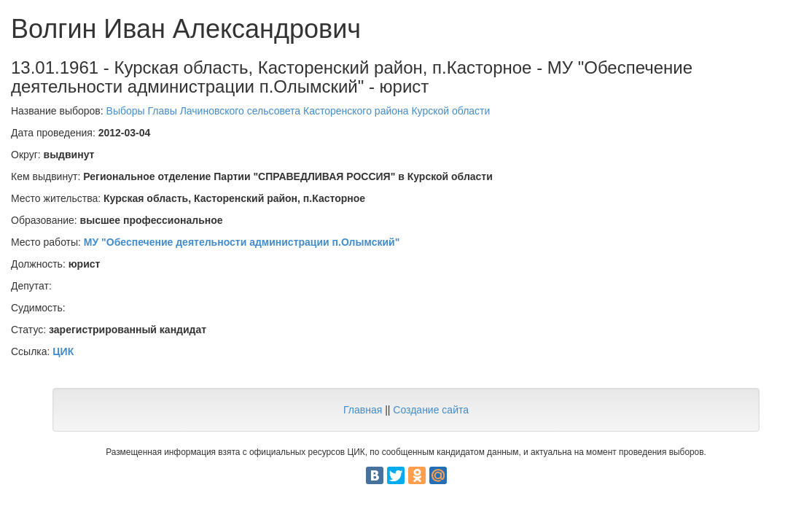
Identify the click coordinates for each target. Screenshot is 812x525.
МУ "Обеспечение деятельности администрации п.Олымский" (242, 242)
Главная (363, 410)
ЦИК (63, 351)
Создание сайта (431, 410)
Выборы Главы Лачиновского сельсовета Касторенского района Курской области (298, 111)
